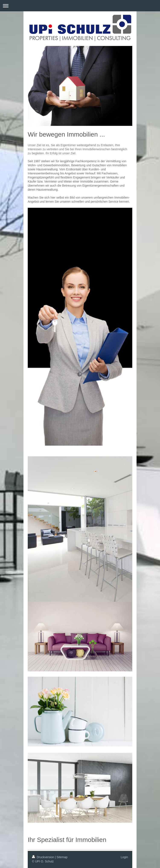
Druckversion (43, 857)
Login (124, 857)
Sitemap (62, 857)
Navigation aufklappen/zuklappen (80, 6)
